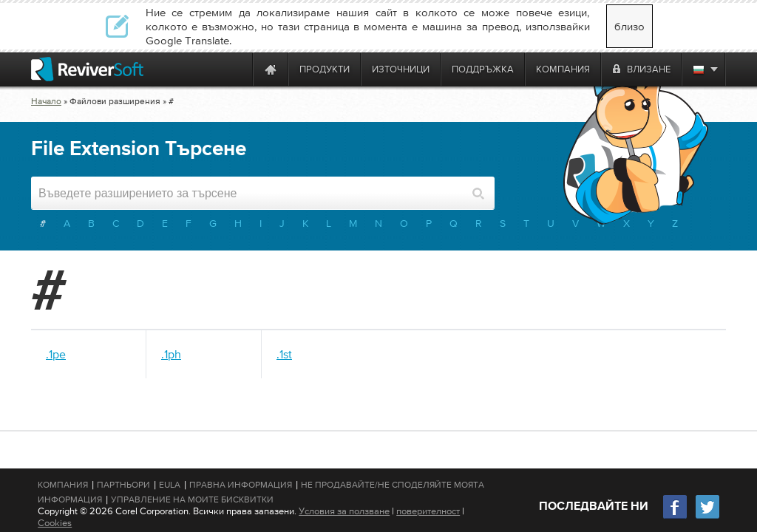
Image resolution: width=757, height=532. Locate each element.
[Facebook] (676, 517)
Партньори (123, 485)
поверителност (428, 511)
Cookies (55, 523)
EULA (170, 485)
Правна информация (241, 485)
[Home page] (271, 69)
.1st (284, 354)
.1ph (171, 354)
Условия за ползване (344, 511)
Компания (63, 485)
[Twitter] (707, 517)
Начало (46, 101)
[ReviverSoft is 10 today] (238, 69)
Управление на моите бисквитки (192, 499)
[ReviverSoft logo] (87, 69)
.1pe (56, 354)
